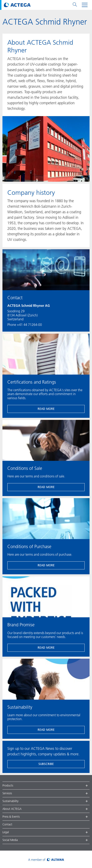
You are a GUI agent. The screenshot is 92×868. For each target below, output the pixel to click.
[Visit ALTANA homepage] (46, 859)
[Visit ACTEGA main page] (17, 5)
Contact (7, 824)
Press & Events (11, 817)
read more (46, 409)
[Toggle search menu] (75, 5)
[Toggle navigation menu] (85, 5)
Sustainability (10, 801)
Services (7, 793)
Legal (6, 832)
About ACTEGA (12, 809)
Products (8, 785)
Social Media (10, 840)
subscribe (46, 764)
